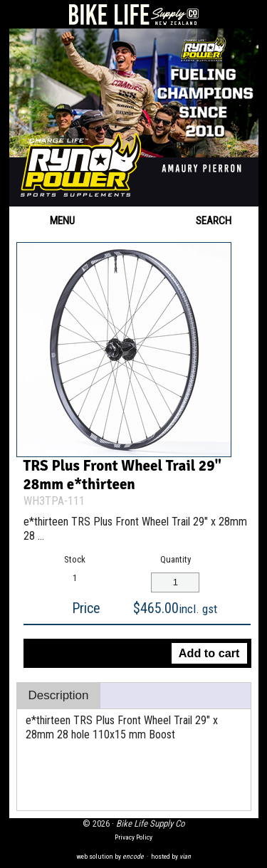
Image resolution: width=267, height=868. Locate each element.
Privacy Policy (133, 837)
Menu (49, 221)
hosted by (171, 856)
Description (59, 695)
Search (224, 221)
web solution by (110, 856)
